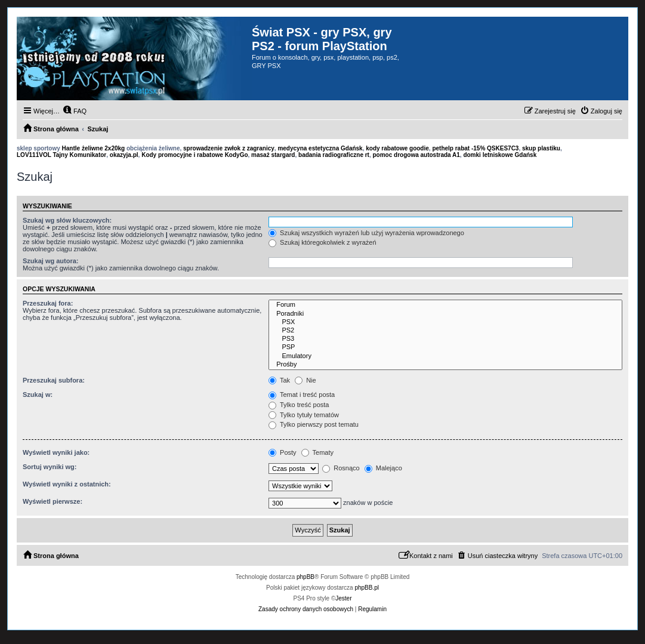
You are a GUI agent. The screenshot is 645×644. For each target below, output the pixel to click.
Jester (343, 598)
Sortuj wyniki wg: (50, 467)
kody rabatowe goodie (397, 148)
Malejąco (383, 468)
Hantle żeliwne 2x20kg (94, 148)
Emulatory (445, 356)
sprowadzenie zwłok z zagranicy (229, 148)
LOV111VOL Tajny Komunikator (61, 155)
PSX (445, 322)
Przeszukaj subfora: (54, 380)
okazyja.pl (124, 155)
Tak (279, 380)
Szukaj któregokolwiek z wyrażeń (322, 242)
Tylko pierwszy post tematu (314, 424)
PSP (445, 347)
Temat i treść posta (302, 395)
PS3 (445, 339)
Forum (445, 305)
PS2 (445, 331)
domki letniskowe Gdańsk (500, 155)
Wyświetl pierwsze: (53, 501)
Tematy (317, 452)
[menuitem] (75, 111)
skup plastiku (541, 148)
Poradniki (445, 314)
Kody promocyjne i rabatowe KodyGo (195, 155)
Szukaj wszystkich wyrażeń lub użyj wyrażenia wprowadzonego (366, 233)
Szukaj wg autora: (51, 261)
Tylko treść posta (299, 405)
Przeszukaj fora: (48, 303)
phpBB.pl (367, 588)
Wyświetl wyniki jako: (56, 452)
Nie (305, 380)
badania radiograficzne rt (334, 155)
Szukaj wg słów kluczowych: (67, 220)
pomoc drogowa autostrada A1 (416, 155)
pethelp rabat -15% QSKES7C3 (475, 148)
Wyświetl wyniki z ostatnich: (67, 484)
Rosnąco (341, 468)
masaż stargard (273, 155)
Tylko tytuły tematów (304, 415)
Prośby (445, 365)
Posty (283, 452)
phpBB (305, 577)
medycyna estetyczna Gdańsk (320, 148)
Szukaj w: (38, 395)
